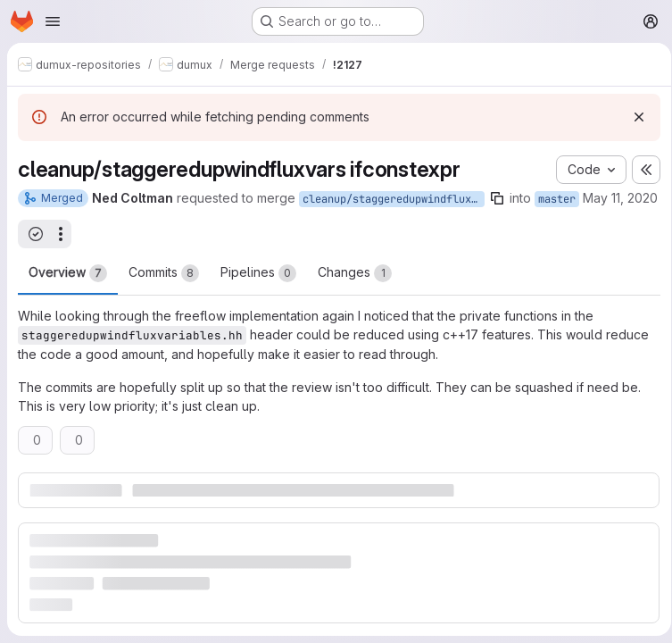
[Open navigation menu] (53, 21)
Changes (355, 292)
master (557, 199)
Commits (164, 292)
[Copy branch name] (497, 198)
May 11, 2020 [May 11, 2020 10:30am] (55, 218)
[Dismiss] (633, 117)
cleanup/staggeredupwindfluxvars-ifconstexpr (394, 199)
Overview (68, 292)
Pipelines (258, 292)
